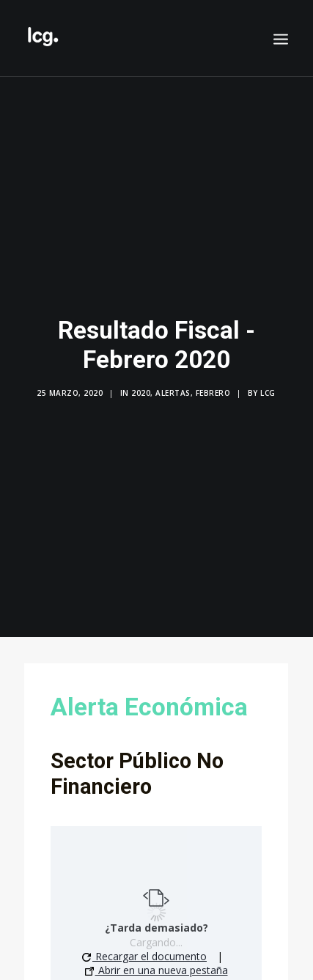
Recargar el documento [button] (144, 939)
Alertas (173, 384)
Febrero (213, 384)
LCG (268, 384)
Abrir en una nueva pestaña (156, 953)
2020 (141, 384)
